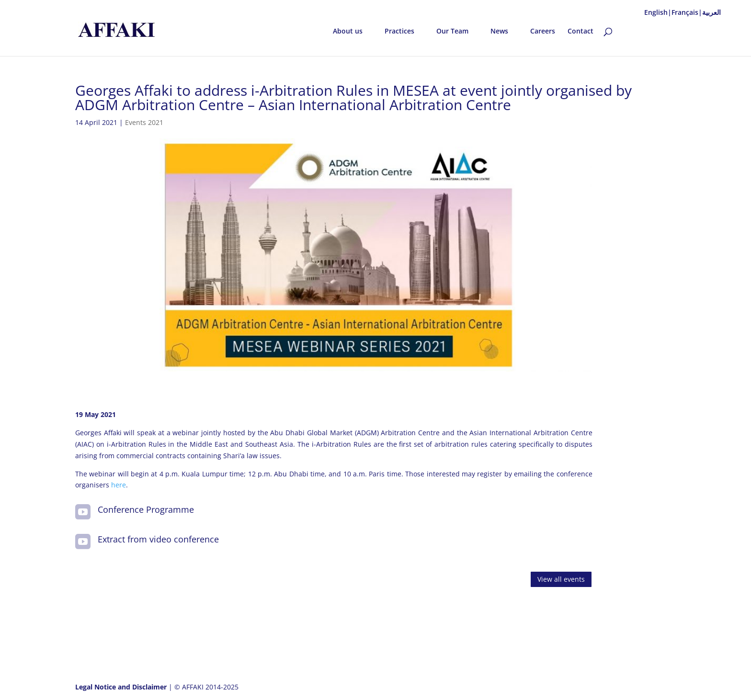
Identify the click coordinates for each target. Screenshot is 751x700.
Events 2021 (144, 122)
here (119, 485)
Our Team (452, 32)
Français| (687, 12)
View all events (561, 579)
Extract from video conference (158, 539)
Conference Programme (146, 509)
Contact (580, 32)
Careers (543, 32)
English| (658, 12)
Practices (399, 32)
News (499, 32)
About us (348, 32)
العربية (711, 12)
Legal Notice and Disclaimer (122, 687)
